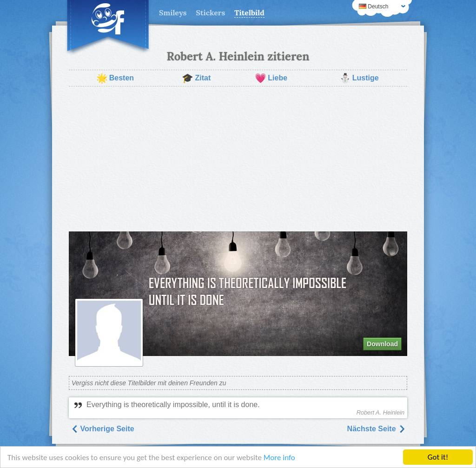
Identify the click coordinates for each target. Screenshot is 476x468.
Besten (115, 78)
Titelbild (249, 13)
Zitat (196, 78)
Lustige (359, 78)
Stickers (211, 13)
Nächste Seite (376, 429)
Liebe (271, 78)
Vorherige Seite (102, 429)
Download (382, 344)
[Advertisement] (238, 159)
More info (279, 458)
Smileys (173, 13)
